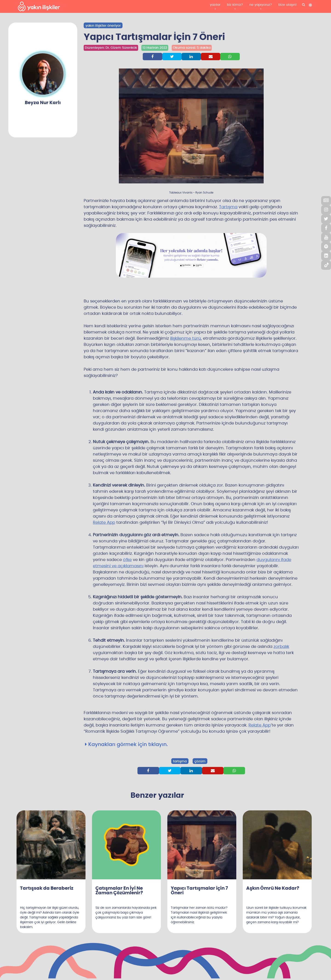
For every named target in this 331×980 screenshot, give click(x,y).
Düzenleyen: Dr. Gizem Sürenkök (111, 48)
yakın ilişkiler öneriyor (103, 26)
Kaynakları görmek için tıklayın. (126, 744)
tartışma (180, 761)
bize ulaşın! (287, 5)
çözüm (200, 761)
